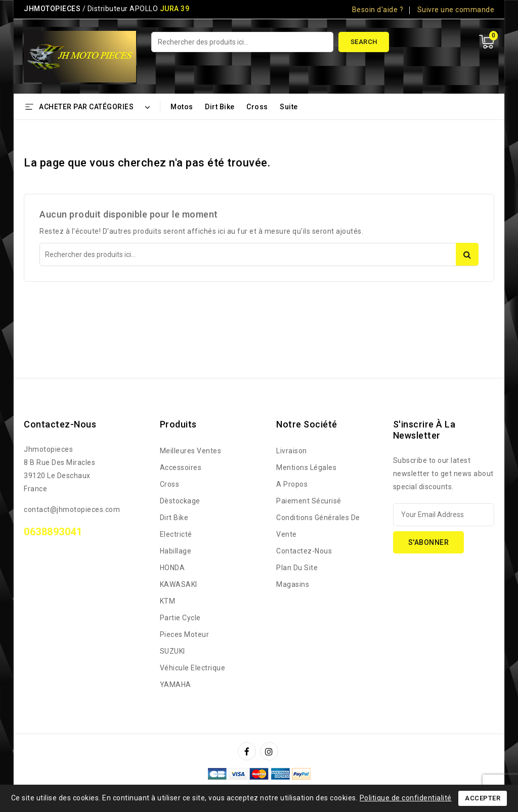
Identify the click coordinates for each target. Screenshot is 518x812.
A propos (292, 484)
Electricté (176, 534)
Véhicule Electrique (193, 668)
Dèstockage (180, 501)
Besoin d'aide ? (378, 10)
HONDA (172, 568)
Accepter (483, 798)
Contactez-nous (60, 424)
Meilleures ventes (191, 451)
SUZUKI (172, 651)
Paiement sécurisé (309, 501)
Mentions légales (306, 467)
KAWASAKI (179, 584)
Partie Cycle (180, 618)
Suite (289, 107)
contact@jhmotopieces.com (72, 509)
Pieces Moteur (185, 634)
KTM (168, 601)
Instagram (270, 751)
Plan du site (297, 568)
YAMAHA (176, 685)
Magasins (293, 584)
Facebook (248, 751)
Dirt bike (220, 107)
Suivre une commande (456, 10)
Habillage (176, 551)
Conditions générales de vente (318, 526)
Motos (182, 107)
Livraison (292, 451)
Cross (257, 107)
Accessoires (181, 467)
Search (364, 42)
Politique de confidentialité (406, 798)
